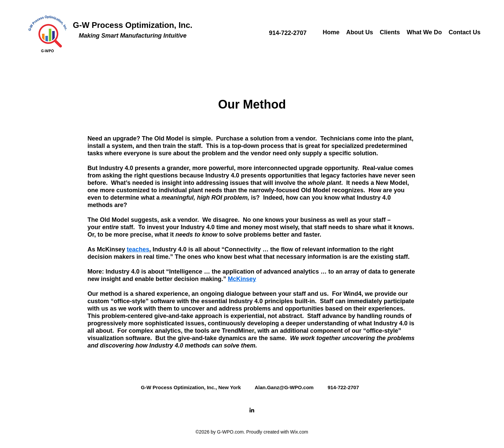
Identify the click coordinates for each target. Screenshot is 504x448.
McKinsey (242, 279)
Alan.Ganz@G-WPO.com (284, 387)
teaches (138, 249)
